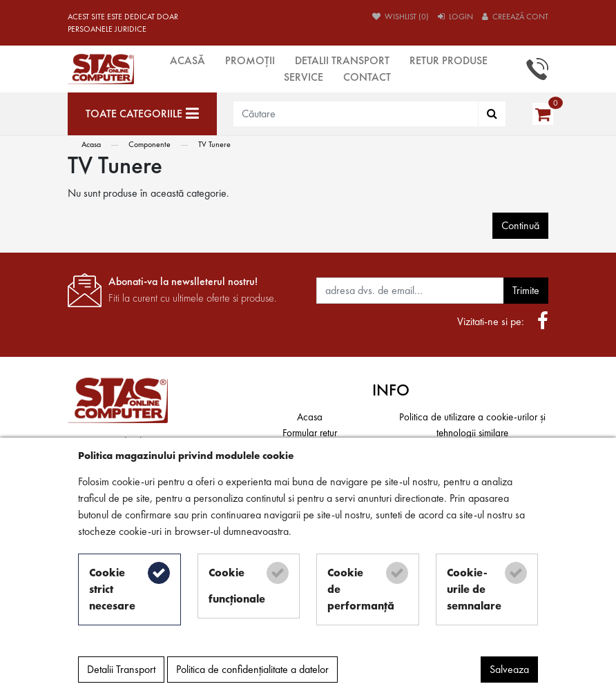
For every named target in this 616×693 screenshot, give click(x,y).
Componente (150, 144)
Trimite (526, 290)
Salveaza (509, 669)
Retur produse (449, 60)
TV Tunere (214, 144)
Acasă (187, 60)
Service (304, 77)
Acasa (91, 144)
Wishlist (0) (401, 17)
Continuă (520, 225)
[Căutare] (492, 114)
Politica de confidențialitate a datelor (252, 669)
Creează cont (515, 17)
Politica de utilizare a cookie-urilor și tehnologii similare (472, 425)
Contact (367, 77)
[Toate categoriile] (142, 114)
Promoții (250, 60)
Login (455, 17)
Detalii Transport (342, 60)
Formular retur (310, 433)
